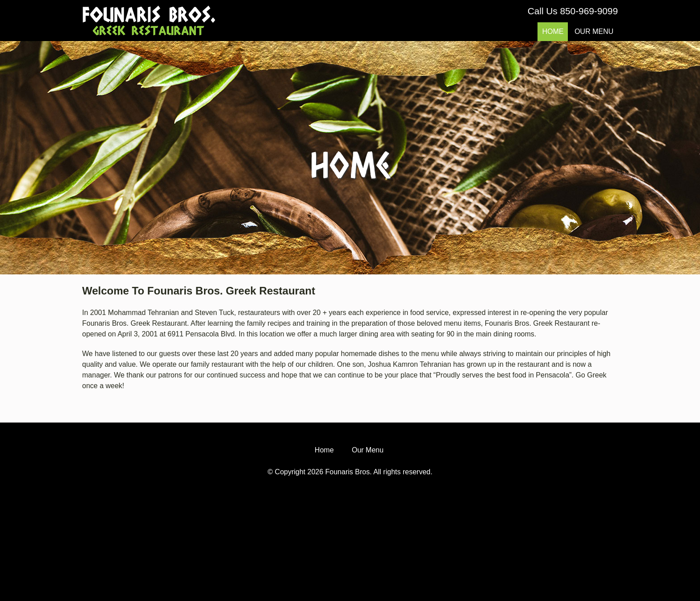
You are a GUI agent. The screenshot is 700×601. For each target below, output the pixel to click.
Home (553, 31)
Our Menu (594, 31)
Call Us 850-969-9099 (573, 11)
